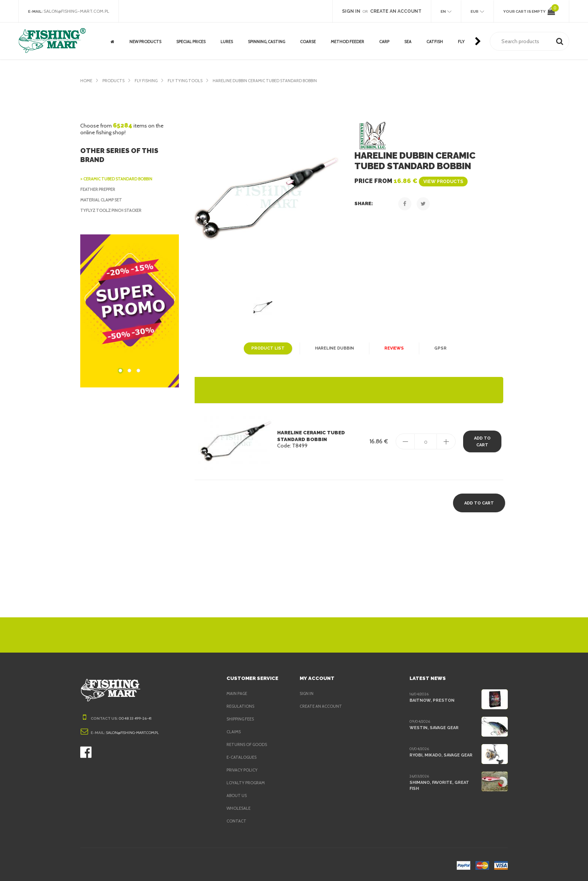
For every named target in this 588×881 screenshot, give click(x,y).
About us (237, 795)
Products (115, 81)
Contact (236, 821)
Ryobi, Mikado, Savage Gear (442, 755)
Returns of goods (248, 744)
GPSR (438, 348)
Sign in (307, 693)
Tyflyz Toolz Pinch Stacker (113, 210)
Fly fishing (149, 81)
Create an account (322, 706)
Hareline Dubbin (333, 348)
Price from (408, 181)
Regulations (241, 706)
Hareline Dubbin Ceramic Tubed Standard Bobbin (275, 81)
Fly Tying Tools (190, 81)
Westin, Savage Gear (434, 728)
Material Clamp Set (103, 200)
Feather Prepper (100, 189)
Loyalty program (247, 783)
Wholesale (239, 808)
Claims (234, 732)
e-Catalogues (242, 757)
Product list (269, 348)
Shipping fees (242, 719)
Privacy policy (244, 770)
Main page (238, 693)
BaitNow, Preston (430, 700)
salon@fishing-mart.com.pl (79, 11)
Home (86, 81)
